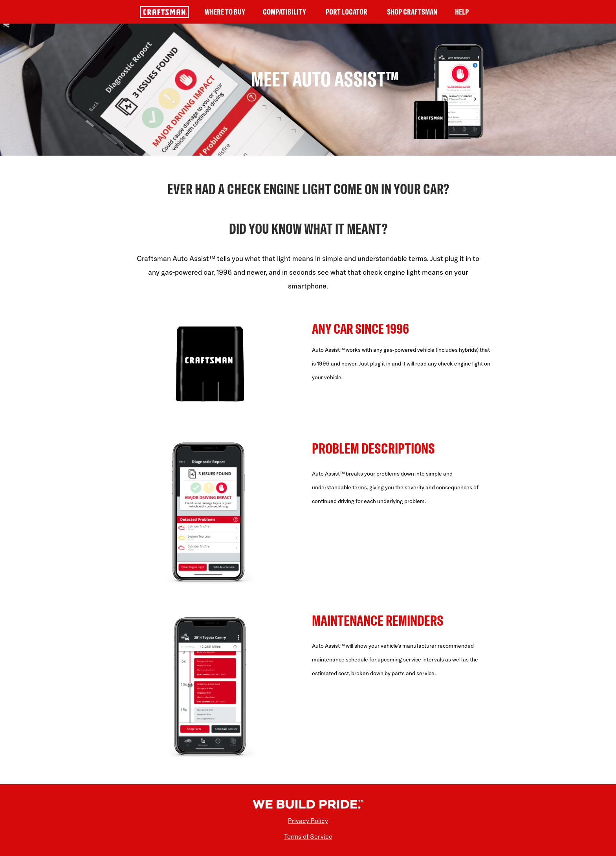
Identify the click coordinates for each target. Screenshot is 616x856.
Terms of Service (308, 836)
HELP (462, 12)
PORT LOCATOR (346, 12)
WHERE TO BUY (225, 12)
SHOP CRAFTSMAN (412, 12)
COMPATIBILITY (284, 12)
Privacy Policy (308, 821)
